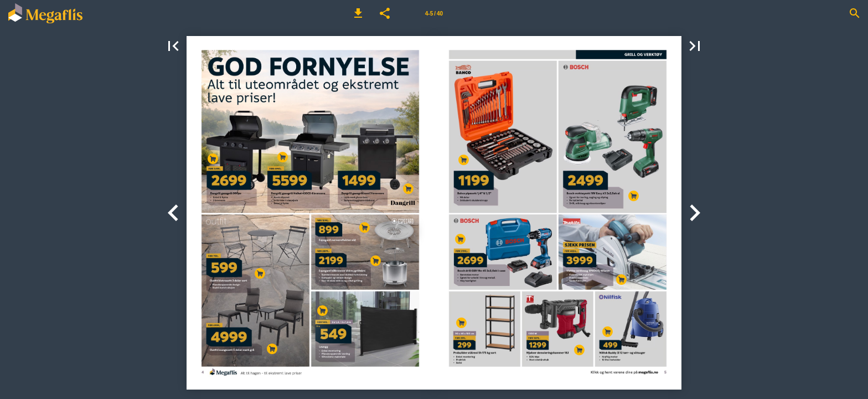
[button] (358, 13)
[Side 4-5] (434, 13)
